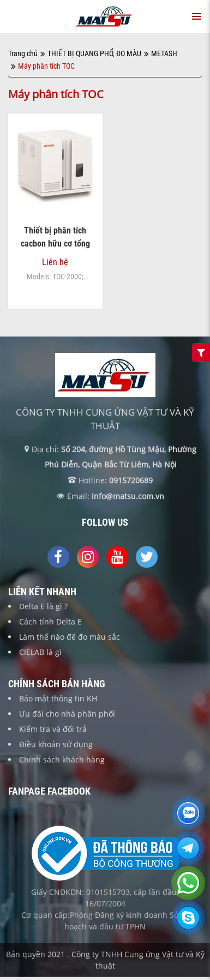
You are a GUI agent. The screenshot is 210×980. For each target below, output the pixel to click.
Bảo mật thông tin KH (58, 698)
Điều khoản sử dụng (56, 744)
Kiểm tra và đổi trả (53, 729)
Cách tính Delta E (50, 621)
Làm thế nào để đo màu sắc (70, 637)
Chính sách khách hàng (62, 759)
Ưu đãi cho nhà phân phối (67, 714)
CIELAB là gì (40, 652)
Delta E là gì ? (43, 606)
